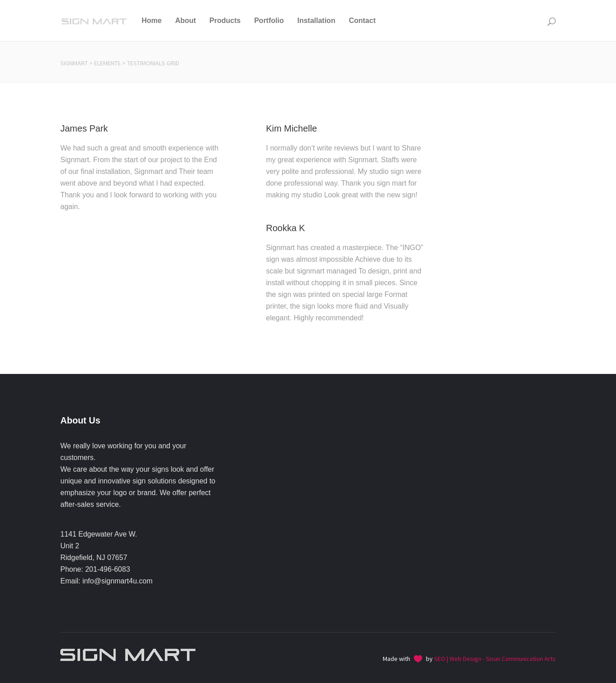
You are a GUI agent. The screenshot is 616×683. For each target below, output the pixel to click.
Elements (107, 63)
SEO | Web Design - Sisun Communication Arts (495, 659)
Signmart (74, 63)
